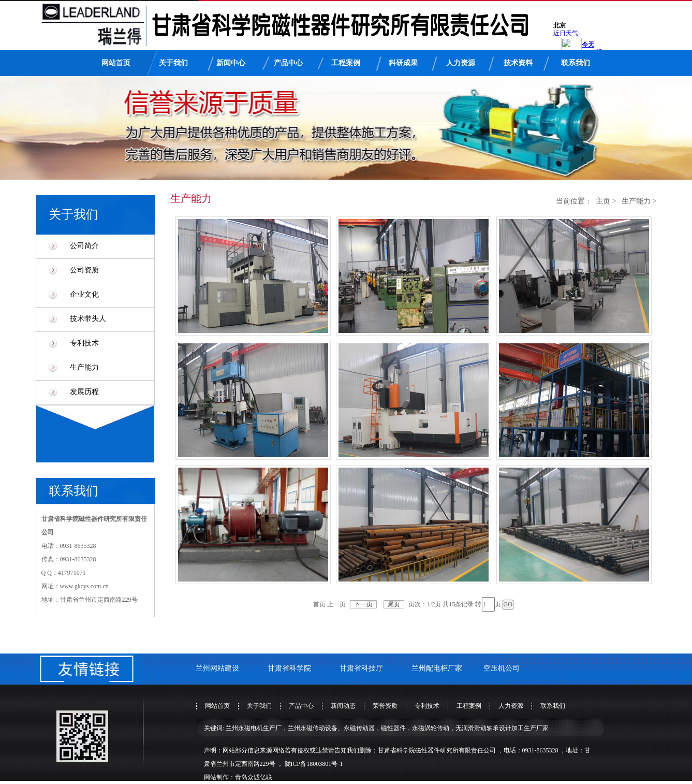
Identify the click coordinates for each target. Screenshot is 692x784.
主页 (603, 201)
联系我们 (576, 63)
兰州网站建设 (217, 668)
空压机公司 (502, 668)
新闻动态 (343, 706)
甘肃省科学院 (289, 668)
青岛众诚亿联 (254, 777)
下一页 (363, 604)
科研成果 (403, 63)
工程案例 (346, 63)
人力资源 (461, 63)
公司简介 (84, 246)
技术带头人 (88, 319)
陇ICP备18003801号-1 (314, 764)
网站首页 (116, 63)
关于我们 (173, 63)
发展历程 (84, 392)
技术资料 (518, 63)
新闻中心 (231, 63)
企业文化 (84, 294)
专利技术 (84, 343)
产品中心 (288, 63)
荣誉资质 (385, 706)
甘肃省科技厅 (361, 668)
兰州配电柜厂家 (437, 668)
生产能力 (84, 367)
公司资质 (84, 270)
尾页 (394, 604)
